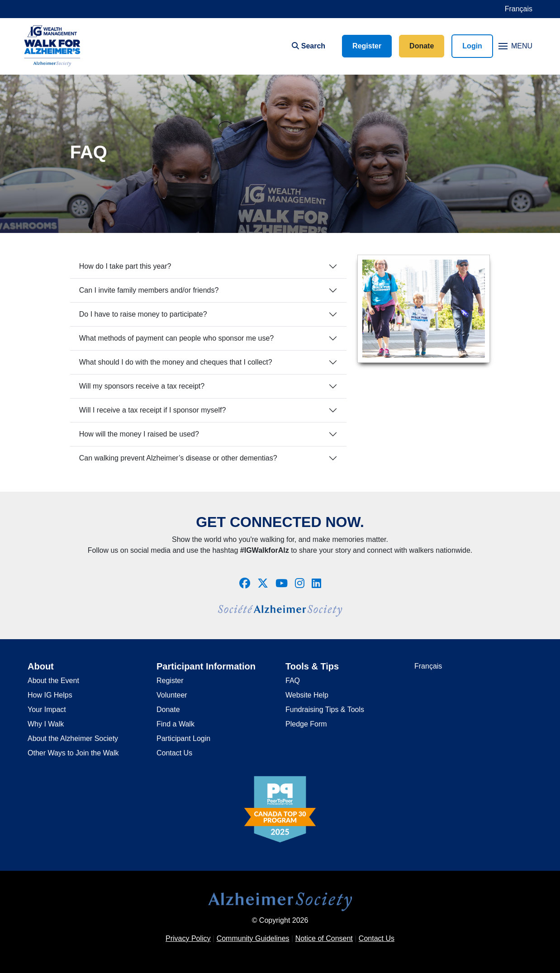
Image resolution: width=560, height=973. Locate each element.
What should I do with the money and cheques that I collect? (176, 362)
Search (308, 46)
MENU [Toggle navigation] (515, 46)
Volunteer (172, 695)
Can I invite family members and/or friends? (149, 290)
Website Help (307, 695)
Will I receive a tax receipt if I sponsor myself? (153, 410)
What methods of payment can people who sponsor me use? (176, 338)
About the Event (53, 681)
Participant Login (183, 738)
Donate (422, 46)
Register (367, 46)
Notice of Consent (324, 938)
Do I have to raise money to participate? (143, 314)
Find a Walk (176, 724)
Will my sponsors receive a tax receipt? (142, 386)
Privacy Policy (188, 938)
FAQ (293, 681)
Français (519, 9)
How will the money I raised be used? (139, 434)
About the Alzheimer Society (73, 738)
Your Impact (47, 710)
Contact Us (174, 753)
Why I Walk (46, 724)
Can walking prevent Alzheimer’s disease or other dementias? (178, 458)
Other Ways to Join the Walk (73, 753)
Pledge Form (306, 724)
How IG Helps (50, 695)
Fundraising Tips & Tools (325, 710)
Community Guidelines (253, 938)
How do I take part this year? (125, 266)
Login (472, 46)
